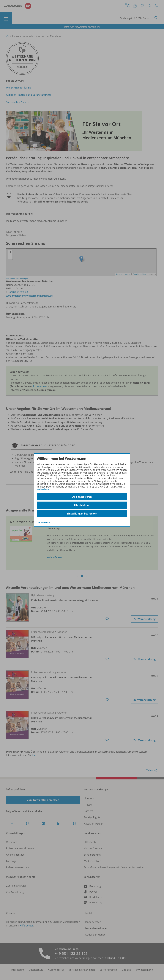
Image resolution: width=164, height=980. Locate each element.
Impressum (43, 522)
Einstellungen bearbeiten (82, 514)
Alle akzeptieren (82, 497)
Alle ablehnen (82, 505)
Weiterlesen (44, 489)
